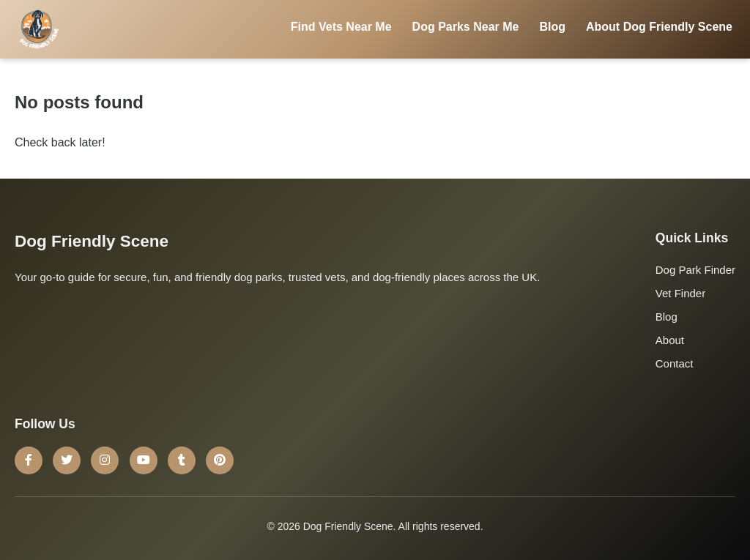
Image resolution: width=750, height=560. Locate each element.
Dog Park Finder (695, 270)
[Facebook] (29, 460)
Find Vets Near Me (341, 27)
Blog (552, 27)
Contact (675, 363)
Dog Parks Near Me (466, 27)
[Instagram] (105, 460)
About (670, 340)
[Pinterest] (220, 460)
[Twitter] (67, 460)
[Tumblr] (182, 460)
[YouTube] (144, 460)
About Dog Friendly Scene (659, 27)
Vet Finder (680, 293)
